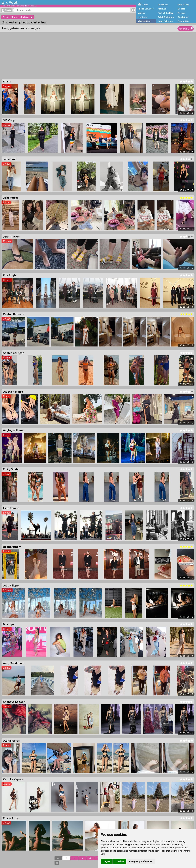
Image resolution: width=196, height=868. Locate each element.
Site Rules (163, 5)
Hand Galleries (165, 21)
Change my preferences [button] (141, 861)
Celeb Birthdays (166, 17)
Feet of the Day (165, 13)
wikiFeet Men (144, 21)
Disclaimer (183, 17)
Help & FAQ (183, 5)
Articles (162, 9)
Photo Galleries (146, 9)
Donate (181, 9)
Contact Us (183, 21)
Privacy (182, 13)
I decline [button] (120, 861)
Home (145, 5)
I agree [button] (107, 861)
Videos (141, 13)
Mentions (143, 17)
